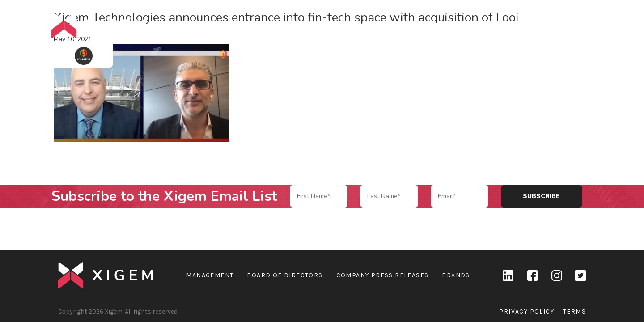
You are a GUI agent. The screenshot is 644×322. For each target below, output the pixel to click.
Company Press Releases (383, 275)
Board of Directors (285, 275)
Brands (487, 25)
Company (443, 25)
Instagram (556, 275)
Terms (574, 311)
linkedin (508, 275)
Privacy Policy (527, 311)
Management (210, 275)
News (525, 25)
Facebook (532, 275)
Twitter (580, 275)
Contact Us (570, 25)
